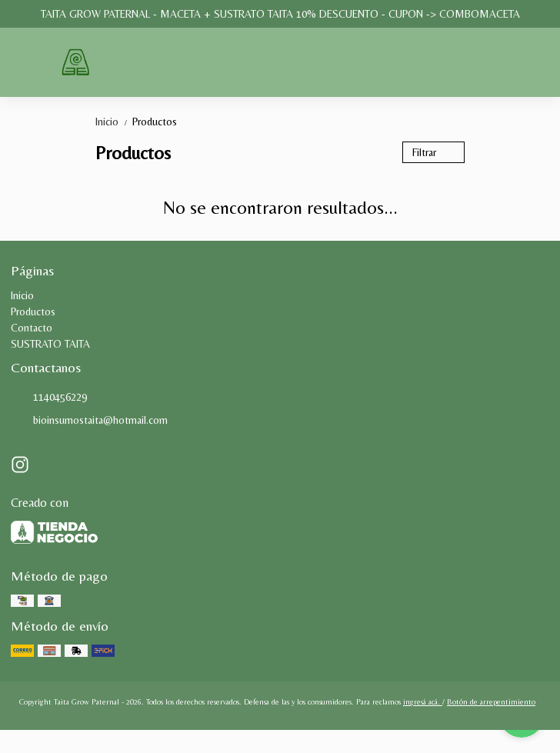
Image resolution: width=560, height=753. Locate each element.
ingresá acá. (423, 702)
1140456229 (49, 398)
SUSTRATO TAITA (50, 344)
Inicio (114, 122)
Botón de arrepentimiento (491, 702)
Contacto (32, 328)
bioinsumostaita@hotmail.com (89, 421)
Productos (155, 122)
